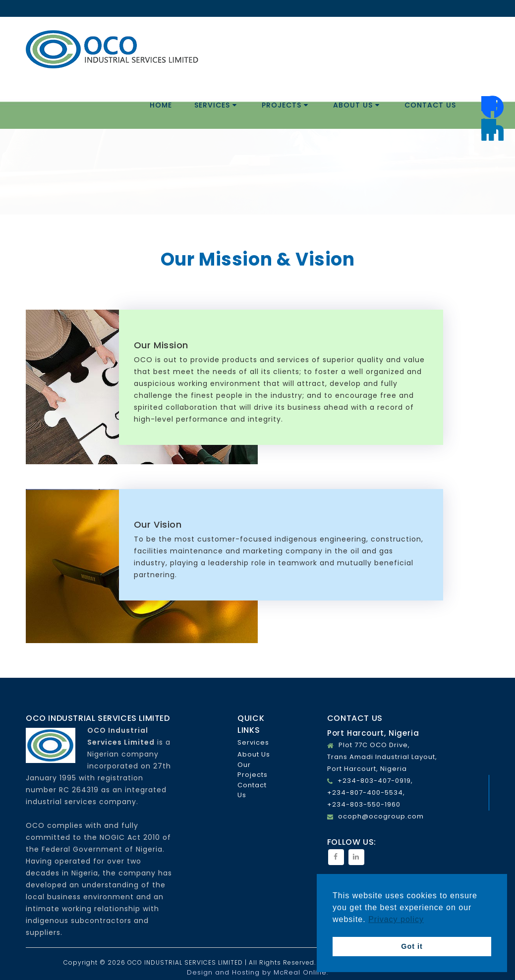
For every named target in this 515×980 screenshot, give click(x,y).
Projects (285, 105)
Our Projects (253, 770)
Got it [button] (412, 946)
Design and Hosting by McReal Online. (257, 972)
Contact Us (430, 105)
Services (216, 105)
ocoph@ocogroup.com (381, 816)
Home (161, 105)
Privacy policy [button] (396, 919)
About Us (356, 105)
